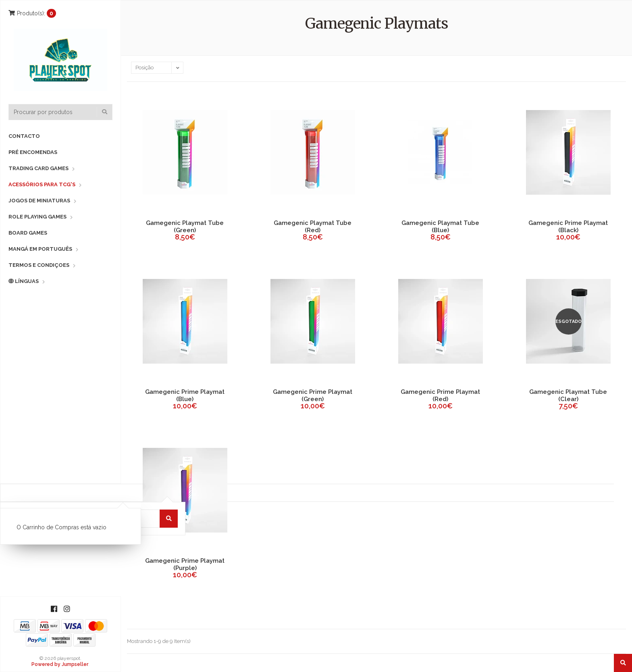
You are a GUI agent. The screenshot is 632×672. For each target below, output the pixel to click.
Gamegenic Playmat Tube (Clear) (568, 395)
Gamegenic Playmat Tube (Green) (185, 227)
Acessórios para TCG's (42, 184)
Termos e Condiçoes (39, 265)
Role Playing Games (37, 217)
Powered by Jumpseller (60, 664)
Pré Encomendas (33, 152)
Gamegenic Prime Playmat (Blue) (185, 395)
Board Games (28, 233)
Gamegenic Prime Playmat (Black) (568, 227)
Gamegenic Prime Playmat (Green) (313, 395)
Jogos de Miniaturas (39, 201)
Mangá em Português (40, 249)
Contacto (24, 136)
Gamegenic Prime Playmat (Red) (440, 395)
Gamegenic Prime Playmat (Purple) (185, 564)
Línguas (24, 281)
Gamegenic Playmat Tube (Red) (313, 227)
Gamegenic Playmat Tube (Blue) (440, 227)
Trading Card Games (38, 168)
